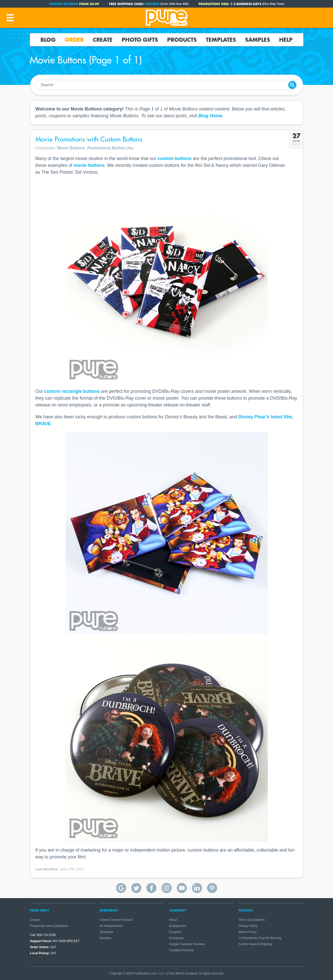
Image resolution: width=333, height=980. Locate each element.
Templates (221, 40)
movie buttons (89, 165)
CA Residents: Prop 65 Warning (260, 938)
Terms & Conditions (252, 920)
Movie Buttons (71, 148)
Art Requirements (111, 926)
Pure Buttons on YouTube (182, 888)
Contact (35, 920)
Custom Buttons (64, 4)
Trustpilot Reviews (182, 950)
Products (182, 40)
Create (103, 40)
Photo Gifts (140, 40)
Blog (48, 40)
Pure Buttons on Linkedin (197, 888)
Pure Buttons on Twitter (136, 888)
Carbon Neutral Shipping (255, 944)
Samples (258, 40)
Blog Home (210, 116)
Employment (178, 926)
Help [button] (286, 40)
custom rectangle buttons (72, 391)
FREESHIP (152, 4)
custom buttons (175, 158)
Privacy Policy (248, 926)
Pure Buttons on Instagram (167, 888)
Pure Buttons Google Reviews (121, 888)
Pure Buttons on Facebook (151, 888)
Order (74, 40)
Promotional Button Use (110, 148)
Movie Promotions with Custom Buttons (89, 139)
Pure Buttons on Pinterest (212, 888)
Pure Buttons (167, 18)
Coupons (175, 932)
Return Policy (248, 932)
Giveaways (177, 938)
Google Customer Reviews (187, 944)
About (173, 920)
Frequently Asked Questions (49, 926)
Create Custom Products (116, 920)
